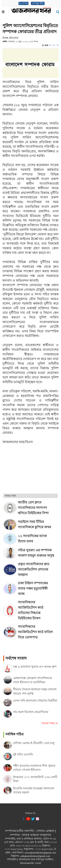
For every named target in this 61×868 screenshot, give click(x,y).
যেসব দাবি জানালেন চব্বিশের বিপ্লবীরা (35, 701)
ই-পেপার (24, 3)
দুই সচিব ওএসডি (23, 754)
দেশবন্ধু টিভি (38, 3)
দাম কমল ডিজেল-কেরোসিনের (31, 712)
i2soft (38, 863)
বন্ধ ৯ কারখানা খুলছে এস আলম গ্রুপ (35, 667)
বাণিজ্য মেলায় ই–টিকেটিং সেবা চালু (34, 743)
